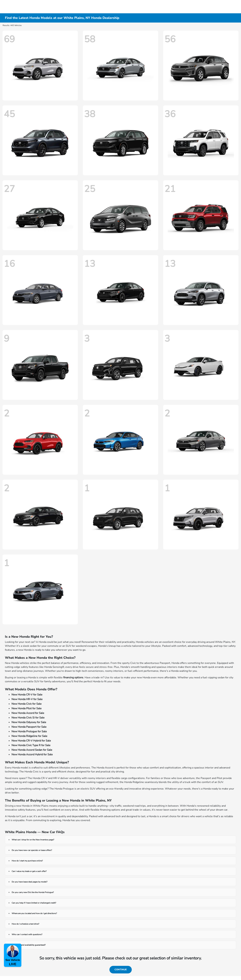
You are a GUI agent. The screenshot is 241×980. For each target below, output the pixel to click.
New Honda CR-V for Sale (27, 695)
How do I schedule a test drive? (25, 924)
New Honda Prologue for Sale (29, 731)
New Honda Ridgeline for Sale (29, 736)
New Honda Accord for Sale (28, 713)
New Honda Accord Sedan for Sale (32, 750)
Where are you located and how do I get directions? (34, 913)
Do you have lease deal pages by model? (29, 882)
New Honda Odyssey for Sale (29, 722)
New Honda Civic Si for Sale (28, 718)
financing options (73, 678)
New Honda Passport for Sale (29, 727)
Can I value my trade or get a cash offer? (29, 871)
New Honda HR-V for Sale (27, 699)
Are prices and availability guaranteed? (29, 945)
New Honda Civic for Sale (27, 704)
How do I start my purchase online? (27, 861)
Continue (121, 970)
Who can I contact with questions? (27, 934)
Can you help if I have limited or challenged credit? (34, 903)
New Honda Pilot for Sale (27, 708)
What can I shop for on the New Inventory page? (33, 840)
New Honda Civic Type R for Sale (31, 745)
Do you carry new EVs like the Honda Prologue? (33, 892)
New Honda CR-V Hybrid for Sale (31, 741)
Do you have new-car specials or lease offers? (32, 850)
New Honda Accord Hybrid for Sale (32, 754)
